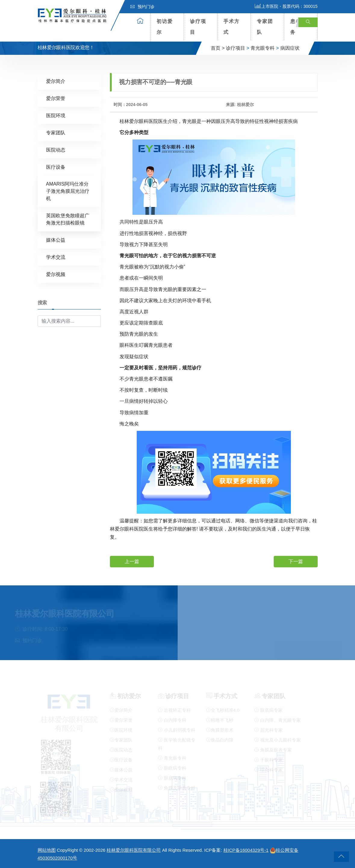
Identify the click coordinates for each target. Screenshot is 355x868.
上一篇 (132, 561)
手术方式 (232, 27)
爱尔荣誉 (56, 98)
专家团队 (265, 27)
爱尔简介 (56, 81)
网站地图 (47, 850)
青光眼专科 (263, 48)
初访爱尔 (165, 27)
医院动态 (56, 150)
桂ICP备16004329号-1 (246, 850)
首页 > (218, 48)
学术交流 (56, 257)
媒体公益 (56, 240)
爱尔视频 (56, 274)
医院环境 (56, 115)
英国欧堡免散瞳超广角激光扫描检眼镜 (68, 219)
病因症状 (290, 48)
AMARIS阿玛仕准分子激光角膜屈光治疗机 (68, 191)
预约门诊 (142, 7)
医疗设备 (56, 167)
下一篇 (296, 561)
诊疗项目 (198, 27)
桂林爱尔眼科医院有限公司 (134, 850)
